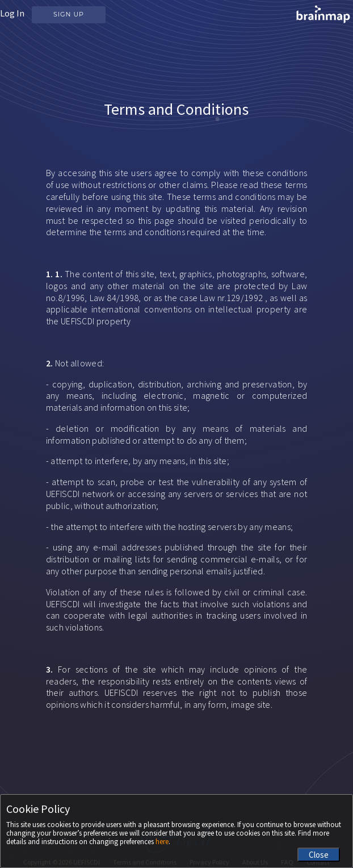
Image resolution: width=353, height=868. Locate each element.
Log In (12, 13)
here (162, 842)
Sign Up (69, 14)
